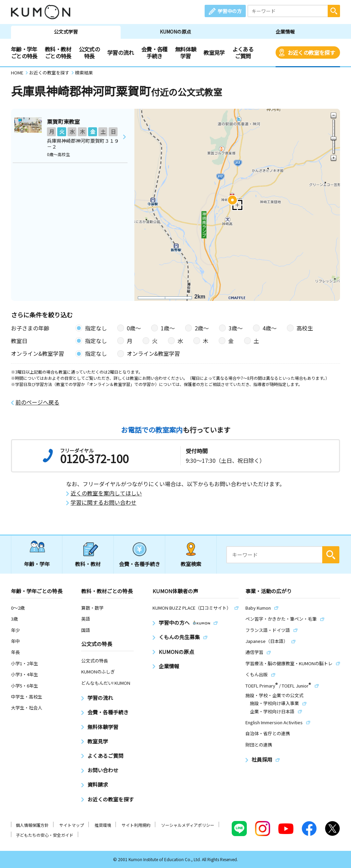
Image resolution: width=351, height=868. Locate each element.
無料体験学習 (186, 52)
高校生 (305, 328)
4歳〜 (270, 328)
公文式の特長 (89, 52)
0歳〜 (134, 328)
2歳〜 (202, 328)
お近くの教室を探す (311, 52)
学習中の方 (230, 11)
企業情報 (285, 32)
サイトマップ (72, 825)
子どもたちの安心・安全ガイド (45, 835)
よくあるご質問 (243, 52)
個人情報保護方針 (32, 825)
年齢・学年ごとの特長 (24, 52)
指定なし (96, 328)
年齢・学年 (37, 564)
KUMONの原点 (175, 32)
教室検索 (191, 564)
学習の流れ (120, 52)
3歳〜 (236, 328)
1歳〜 (168, 328)
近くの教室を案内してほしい (106, 493)
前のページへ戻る (37, 402)
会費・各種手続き (154, 52)
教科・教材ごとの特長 (58, 52)
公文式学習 (66, 32)
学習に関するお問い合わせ (104, 502)
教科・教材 (88, 564)
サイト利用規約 (136, 825)
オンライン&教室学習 (153, 353)
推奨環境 (103, 825)
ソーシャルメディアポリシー (188, 825)
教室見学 (214, 52)
